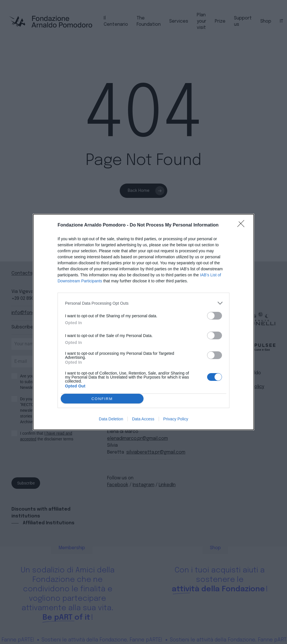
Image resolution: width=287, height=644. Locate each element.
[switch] (215, 316)
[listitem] (143, 303)
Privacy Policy (176, 419)
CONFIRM (102, 399)
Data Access (143, 419)
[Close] (243, 225)
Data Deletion (111, 419)
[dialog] (143, 322)
